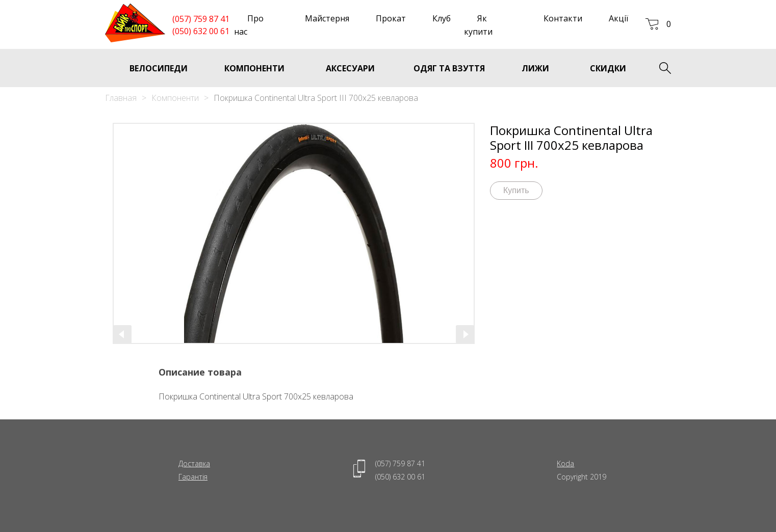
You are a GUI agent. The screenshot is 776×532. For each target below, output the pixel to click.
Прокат (391, 18)
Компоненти (175, 98)
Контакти (563, 18)
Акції (618, 18)
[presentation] (122, 334)
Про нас (249, 25)
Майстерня (327, 18)
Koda (565, 463)
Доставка (194, 463)
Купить (516, 190)
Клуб (442, 18)
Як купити (478, 25)
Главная (121, 98)
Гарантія (193, 477)
